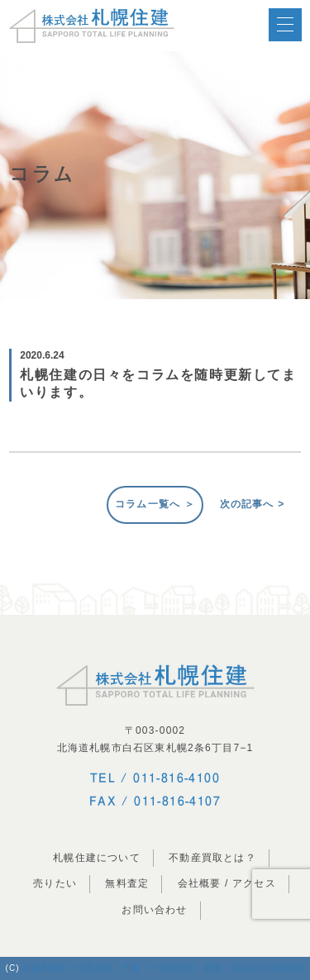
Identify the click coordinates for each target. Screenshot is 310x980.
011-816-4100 (176, 778)
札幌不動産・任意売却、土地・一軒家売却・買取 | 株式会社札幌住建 (163, 968)
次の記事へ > (253, 504)
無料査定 (127, 883)
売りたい (55, 883)
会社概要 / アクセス (227, 883)
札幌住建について (97, 858)
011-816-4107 (177, 801)
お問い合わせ (154, 910)
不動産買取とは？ (212, 858)
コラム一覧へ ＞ (155, 504)
